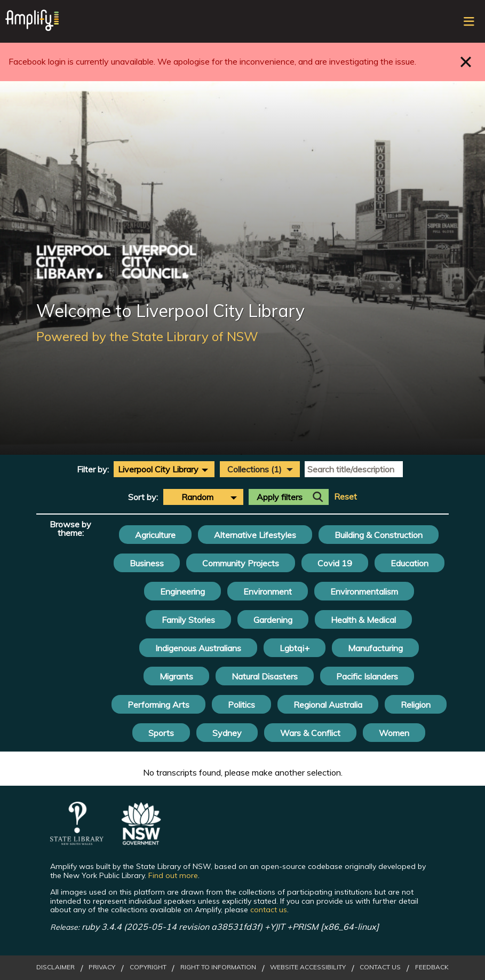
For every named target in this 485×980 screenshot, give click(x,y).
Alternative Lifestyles (255, 535)
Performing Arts (158, 705)
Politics (241, 705)
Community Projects (241, 563)
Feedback (432, 967)
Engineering (182, 591)
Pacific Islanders (367, 676)
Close (466, 62)
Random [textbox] (197, 497)
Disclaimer (55, 967)
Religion (416, 705)
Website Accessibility (308, 967)
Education (410, 563)
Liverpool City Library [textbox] (158, 469)
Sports (161, 733)
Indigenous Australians (198, 648)
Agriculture (155, 535)
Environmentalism (364, 591)
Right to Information (218, 967)
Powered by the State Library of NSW (147, 336)
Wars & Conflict (310, 733)
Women (394, 733)
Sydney (227, 733)
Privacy (102, 967)
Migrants (176, 676)
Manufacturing (375, 648)
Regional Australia (328, 705)
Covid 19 (335, 563)
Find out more (173, 875)
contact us (269, 910)
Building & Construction (379, 535)
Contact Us (380, 967)
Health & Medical (363, 620)
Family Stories (188, 620)
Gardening (273, 620)
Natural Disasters (265, 676)
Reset (345, 497)
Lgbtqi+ (295, 648)
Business (147, 563)
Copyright (148, 967)
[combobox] (164, 469)
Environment (268, 591)
